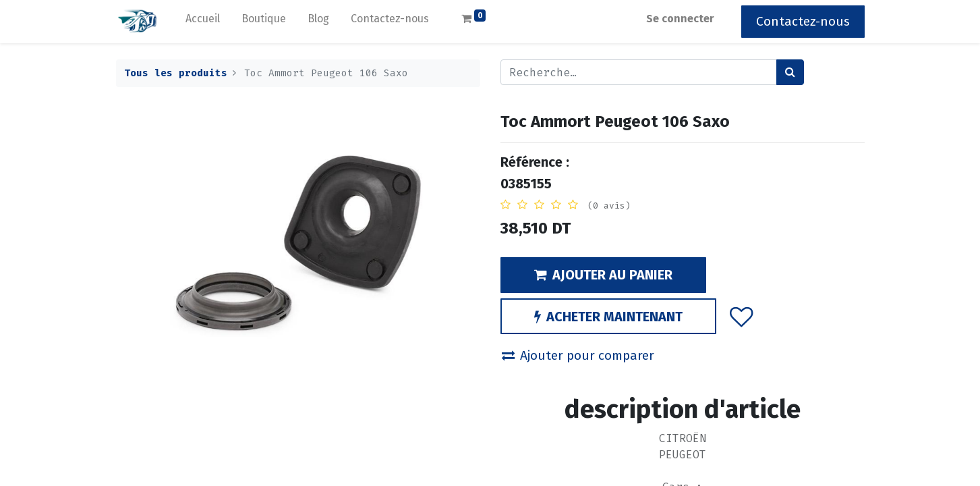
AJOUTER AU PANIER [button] (603, 275)
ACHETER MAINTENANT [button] (608, 317)
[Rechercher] (790, 72)
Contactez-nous (803, 21)
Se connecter (680, 19)
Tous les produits (176, 73)
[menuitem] (203, 22)
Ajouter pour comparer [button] (578, 355)
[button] (741, 316)
